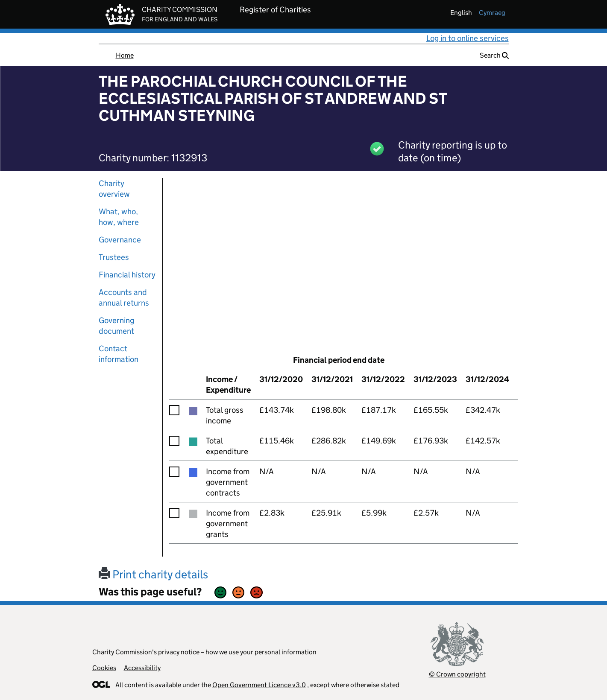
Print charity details (153, 574)
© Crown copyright (457, 674)
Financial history (127, 275)
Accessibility (142, 668)
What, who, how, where (119, 217)
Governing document (116, 326)
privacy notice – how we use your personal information (237, 652)
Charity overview (114, 189)
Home (125, 55)
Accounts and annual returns (124, 297)
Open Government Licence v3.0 (259, 685)
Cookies (104, 668)
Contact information (119, 354)
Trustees (114, 257)
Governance (120, 240)
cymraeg (492, 13)
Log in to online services (468, 38)
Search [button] (494, 55)
